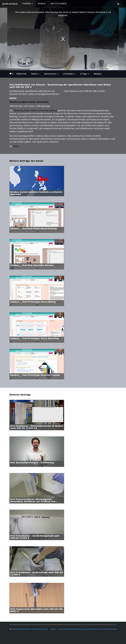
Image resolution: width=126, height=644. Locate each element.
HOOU (16, 146)
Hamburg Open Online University (29, 102)
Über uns (56, 629)
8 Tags (85, 74)
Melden (98, 74)
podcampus (10, 4)
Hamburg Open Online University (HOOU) (35, 111)
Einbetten (69, 74)
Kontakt (113, 629)
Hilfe (104, 629)
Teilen (35, 74)
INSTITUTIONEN (58, 4)
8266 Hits (21, 74)
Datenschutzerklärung (75, 629)
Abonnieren (51, 74)
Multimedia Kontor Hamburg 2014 (30, 629)
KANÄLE (42, 4)
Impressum (94, 629)
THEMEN (28, 4)
